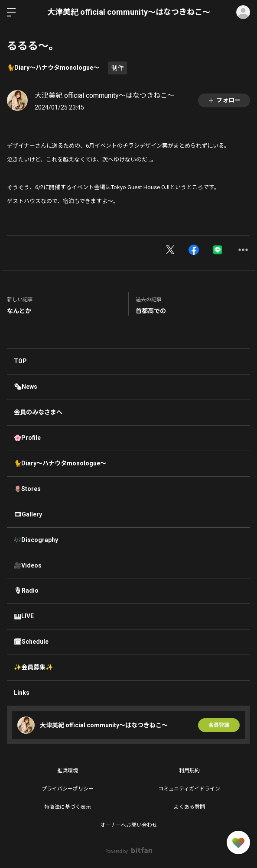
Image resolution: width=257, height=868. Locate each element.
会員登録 (219, 725)
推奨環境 (68, 771)
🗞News (26, 387)
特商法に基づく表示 (68, 807)
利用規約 (189, 771)
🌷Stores (27, 489)
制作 (117, 68)
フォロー (224, 100)
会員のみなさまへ (38, 412)
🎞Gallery (28, 514)
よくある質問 (189, 807)
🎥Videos (28, 565)
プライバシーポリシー (68, 789)
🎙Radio (26, 590)
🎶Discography (36, 540)
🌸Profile (27, 438)
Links (22, 693)
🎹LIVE (24, 616)
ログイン (243, 12)
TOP (20, 361)
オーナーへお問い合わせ (129, 825)
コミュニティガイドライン (189, 789)
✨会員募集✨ (33, 667)
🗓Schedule (31, 642)
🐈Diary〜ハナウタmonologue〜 (53, 68)
